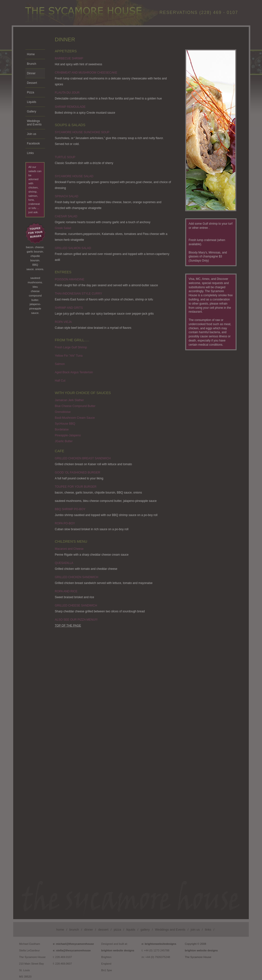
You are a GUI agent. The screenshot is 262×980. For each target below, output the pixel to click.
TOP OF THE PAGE (68, 626)
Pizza (30, 92)
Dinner (31, 73)
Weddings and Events (34, 123)
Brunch (32, 64)
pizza (117, 930)
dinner (89, 930)
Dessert (32, 83)
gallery (145, 930)
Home (31, 54)
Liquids (32, 102)
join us (195, 930)
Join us (32, 134)
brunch (74, 930)
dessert (103, 930)
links (208, 930)
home (60, 930)
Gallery (32, 111)
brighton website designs (118, 950)
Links (30, 153)
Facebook (33, 143)
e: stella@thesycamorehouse (72, 950)
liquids (131, 930)
